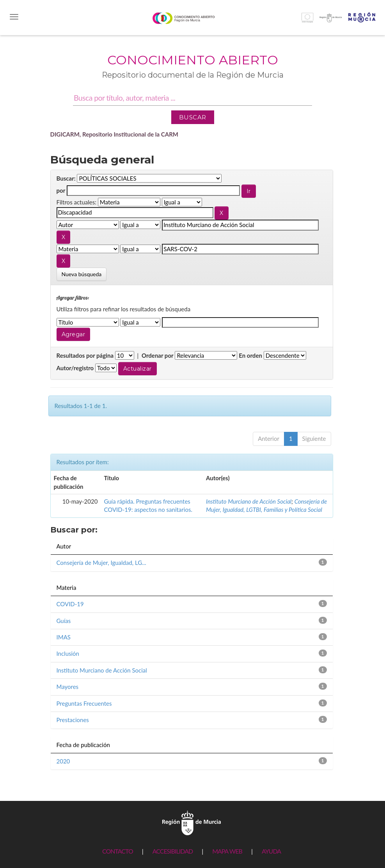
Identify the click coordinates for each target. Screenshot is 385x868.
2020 (63, 761)
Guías (64, 621)
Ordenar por (158, 355)
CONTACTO (118, 851)
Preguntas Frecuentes (84, 703)
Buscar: (66, 178)
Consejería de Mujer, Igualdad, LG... (101, 563)
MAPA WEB (227, 851)
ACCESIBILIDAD (173, 851)
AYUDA (271, 851)
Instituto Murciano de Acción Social (249, 501)
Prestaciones (73, 720)
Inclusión (68, 653)
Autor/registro (75, 368)
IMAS (64, 637)
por (61, 190)
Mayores (68, 687)
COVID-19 (70, 604)
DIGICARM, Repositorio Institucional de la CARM (114, 134)
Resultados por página (85, 355)
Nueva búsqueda (82, 274)
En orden (250, 355)
